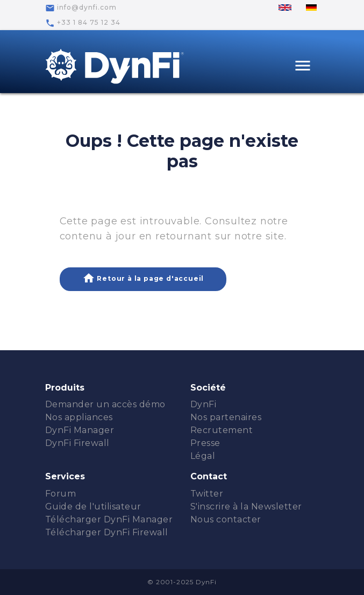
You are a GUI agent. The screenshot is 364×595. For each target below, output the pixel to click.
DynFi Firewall (77, 443)
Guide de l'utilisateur (93, 507)
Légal (203, 456)
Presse (205, 443)
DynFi (204, 404)
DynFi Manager (80, 430)
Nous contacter (226, 519)
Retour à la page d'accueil (143, 278)
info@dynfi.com (81, 8)
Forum (61, 494)
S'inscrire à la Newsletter (246, 507)
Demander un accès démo (105, 404)
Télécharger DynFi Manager (109, 519)
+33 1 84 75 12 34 (83, 23)
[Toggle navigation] (303, 67)
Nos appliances (79, 417)
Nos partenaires (226, 417)
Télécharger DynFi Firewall (107, 532)
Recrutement (222, 430)
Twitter (207, 494)
